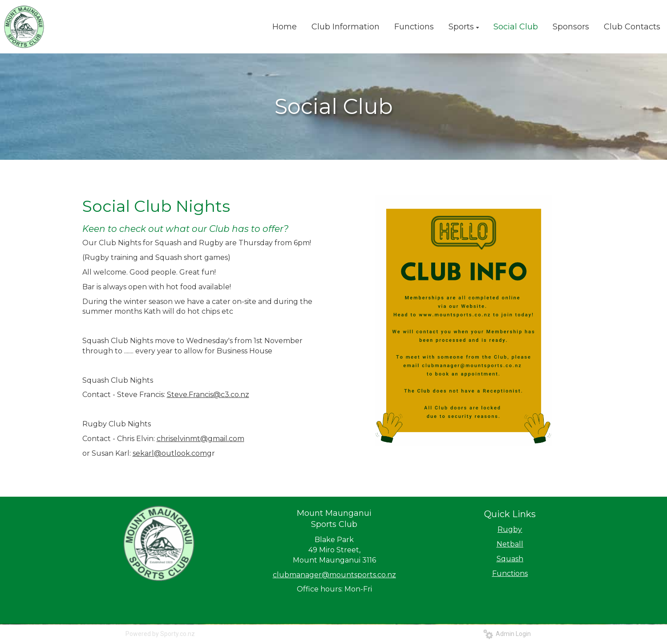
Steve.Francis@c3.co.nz (208, 395)
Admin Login (507, 634)
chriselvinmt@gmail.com (200, 439)
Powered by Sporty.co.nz (160, 634)
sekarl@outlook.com (170, 453)
